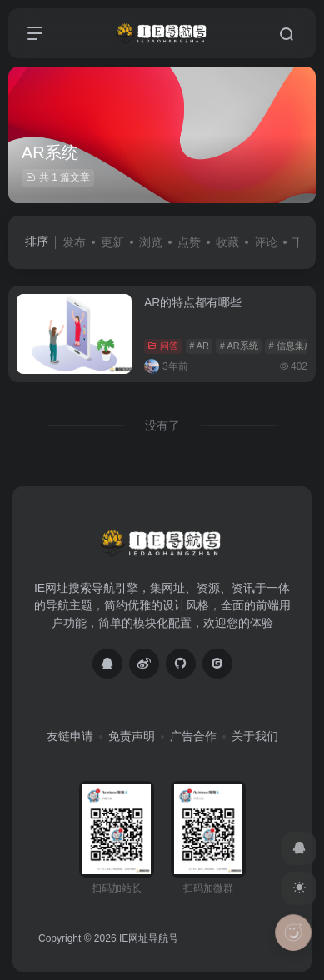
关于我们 (255, 736)
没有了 (162, 425)
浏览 (151, 242)
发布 (74, 242)
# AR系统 (239, 346)
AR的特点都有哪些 (193, 302)
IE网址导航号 (149, 938)
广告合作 (193, 736)
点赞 (189, 242)
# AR (199, 346)
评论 (266, 242)
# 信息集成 (290, 346)
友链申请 (70, 736)
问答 (163, 346)
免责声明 (132, 736)
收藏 (227, 242)
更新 (112, 242)
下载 (304, 242)
